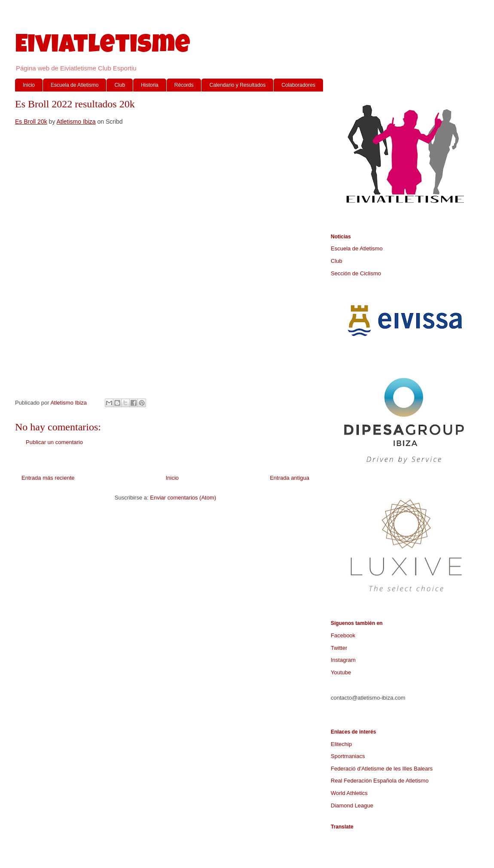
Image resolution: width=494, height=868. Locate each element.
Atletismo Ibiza (76, 122)
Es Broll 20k (31, 122)
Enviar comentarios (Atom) (183, 498)
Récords (184, 85)
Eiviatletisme (103, 47)
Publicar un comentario (54, 442)
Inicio (29, 85)
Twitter (339, 648)
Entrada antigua (290, 478)
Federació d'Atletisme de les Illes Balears (382, 769)
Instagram (343, 660)
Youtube (341, 672)
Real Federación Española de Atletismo (380, 781)
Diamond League (352, 806)
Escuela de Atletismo (75, 85)
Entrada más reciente (48, 478)
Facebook (343, 635)
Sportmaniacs (348, 756)
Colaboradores (298, 85)
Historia (150, 85)
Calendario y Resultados (237, 85)
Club (120, 85)
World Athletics (349, 793)
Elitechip (341, 744)
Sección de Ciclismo (356, 273)
